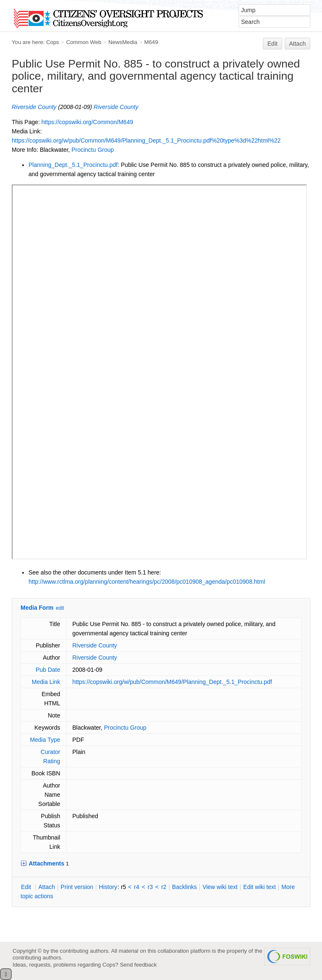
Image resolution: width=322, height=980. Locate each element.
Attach (298, 44)
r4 (137, 887)
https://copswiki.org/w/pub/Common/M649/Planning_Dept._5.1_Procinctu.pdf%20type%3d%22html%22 (146, 140)
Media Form (37, 608)
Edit (273, 44)
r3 (150, 887)
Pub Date (48, 670)
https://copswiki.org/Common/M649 (87, 122)
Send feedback (138, 965)
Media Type (45, 740)
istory (108, 887)
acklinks (184, 887)
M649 (151, 42)
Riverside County (34, 107)
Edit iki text (260, 887)
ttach (47, 887)
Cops (53, 42)
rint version (77, 887)
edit (60, 608)
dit (27, 887)
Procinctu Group (92, 150)
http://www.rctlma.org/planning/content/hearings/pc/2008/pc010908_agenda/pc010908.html (147, 582)
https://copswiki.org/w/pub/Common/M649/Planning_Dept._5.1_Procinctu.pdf (172, 682)
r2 (164, 887)
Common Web (84, 42)
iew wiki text (220, 887)
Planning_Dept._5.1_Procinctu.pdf (73, 165)
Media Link (46, 682)
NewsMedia (123, 42)
